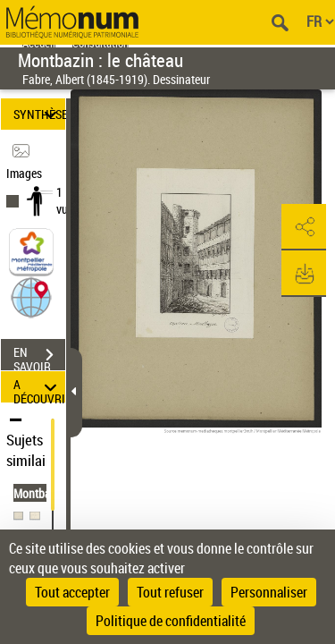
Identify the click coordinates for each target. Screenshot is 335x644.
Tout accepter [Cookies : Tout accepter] (72, 592)
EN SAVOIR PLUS (39, 357)
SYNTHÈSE (39, 114)
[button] (31, 297)
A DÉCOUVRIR (39, 387)
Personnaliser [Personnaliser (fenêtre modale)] (269, 592)
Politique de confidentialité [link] (171, 621)
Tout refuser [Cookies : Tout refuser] (170, 592)
